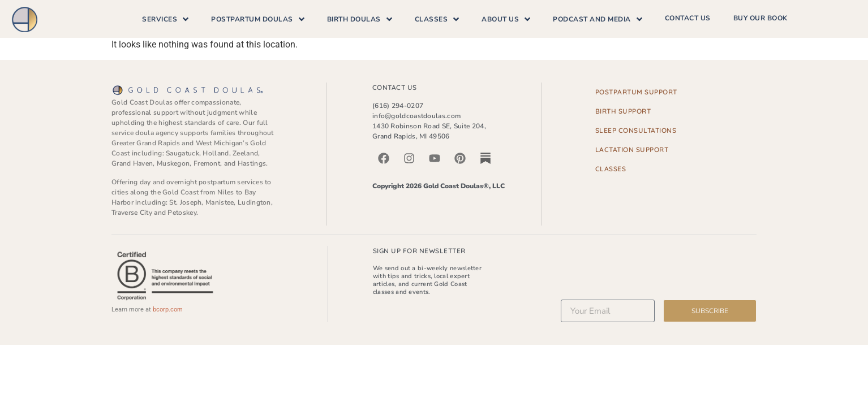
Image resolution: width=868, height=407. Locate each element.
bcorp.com (168, 309)
